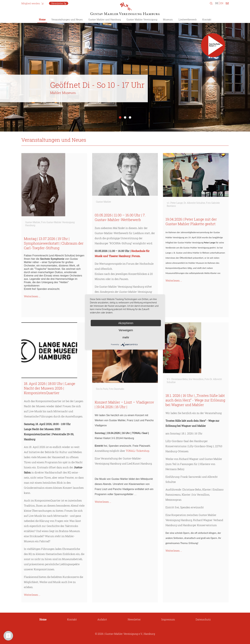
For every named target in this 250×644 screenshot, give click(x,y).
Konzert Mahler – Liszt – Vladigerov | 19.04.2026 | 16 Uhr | (124, 404)
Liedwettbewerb (188, 19)
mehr (126, 337)
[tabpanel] (125, 75)
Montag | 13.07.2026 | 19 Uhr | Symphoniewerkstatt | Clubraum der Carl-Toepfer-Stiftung (54, 243)
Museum (168, 19)
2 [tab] (125, 117)
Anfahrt (102, 619)
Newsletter (57, 3)
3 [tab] (130, 117)
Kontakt (207, 19)
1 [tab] (120, 117)
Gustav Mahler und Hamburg (105, 19)
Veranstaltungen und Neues (67, 19)
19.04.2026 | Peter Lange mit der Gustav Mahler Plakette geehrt (191, 222)
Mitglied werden (31, 3)
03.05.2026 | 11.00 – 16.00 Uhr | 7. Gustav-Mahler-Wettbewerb (120, 217)
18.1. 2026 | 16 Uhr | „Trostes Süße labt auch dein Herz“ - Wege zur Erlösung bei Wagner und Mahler (195, 400)
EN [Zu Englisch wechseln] (222, 3)
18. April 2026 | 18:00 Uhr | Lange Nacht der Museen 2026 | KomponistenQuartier (50, 388)
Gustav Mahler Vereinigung (142, 19)
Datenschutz (203, 619)
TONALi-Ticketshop (138, 451)
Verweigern (126, 330)
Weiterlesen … (32, 296)
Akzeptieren (126, 323)
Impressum (168, 619)
